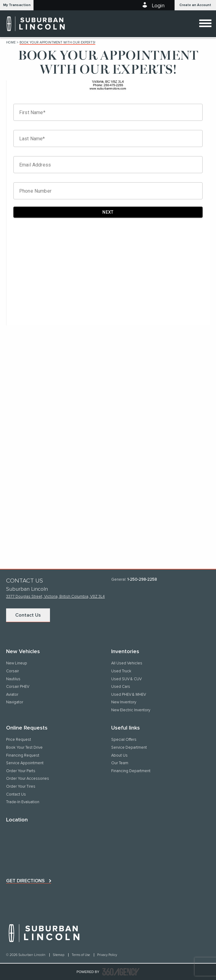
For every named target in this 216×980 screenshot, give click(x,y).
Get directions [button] (25, 881)
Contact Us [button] (28, 615)
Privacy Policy (107, 955)
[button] (17, 5)
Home (11, 42)
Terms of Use (81, 955)
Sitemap (59, 955)
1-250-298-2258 (142, 580)
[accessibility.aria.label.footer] (121, 972)
